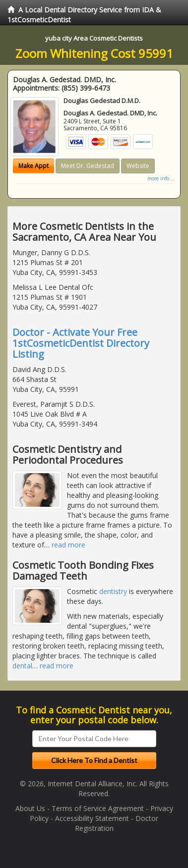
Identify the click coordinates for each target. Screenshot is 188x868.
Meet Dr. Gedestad (88, 166)
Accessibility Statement (92, 818)
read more (68, 545)
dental (22, 666)
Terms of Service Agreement (98, 808)
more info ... (161, 178)
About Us (30, 808)
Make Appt (33, 166)
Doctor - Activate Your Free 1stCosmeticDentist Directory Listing (81, 343)
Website (138, 166)
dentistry (113, 591)
